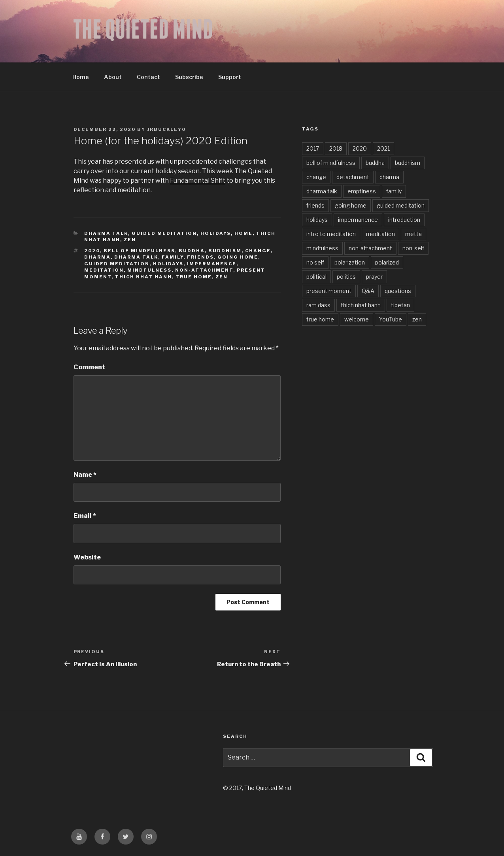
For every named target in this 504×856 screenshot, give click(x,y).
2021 (383, 148)
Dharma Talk (106, 233)
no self (315, 262)
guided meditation (117, 264)
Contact (148, 77)
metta (413, 234)
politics (346, 277)
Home (81, 77)
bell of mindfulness (139, 251)
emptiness (362, 191)
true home (194, 277)
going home (238, 257)
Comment (89, 367)
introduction (404, 220)
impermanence (212, 264)
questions (398, 291)
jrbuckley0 (167, 129)
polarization (350, 262)
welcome (357, 319)
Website (87, 557)
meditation (104, 270)
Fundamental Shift (198, 180)
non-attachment (204, 270)
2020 (92, 251)
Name (85, 475)
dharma (97, 257)
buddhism (225, 251)
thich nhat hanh (143, 277)
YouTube (391, 319)
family (173, 257)
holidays (168, 264)
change (258, 251)
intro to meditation (331, 234)
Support (230, 77)
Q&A (368, 291)
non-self (413, 248)
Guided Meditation (164, 233)
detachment (353, 177)
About (113, 77)
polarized (387, 262)
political (316, 277)
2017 (313, 148)
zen (130, 240)
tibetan (400, 305)
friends (200, 257)
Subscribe (189, 77)
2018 (336, 148)
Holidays (216, 233)
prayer (374, 277)
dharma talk (136, 257)
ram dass (318, 305)
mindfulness (149, 270)
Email (85, 516)
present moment (329, 291)
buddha (192, 251)
